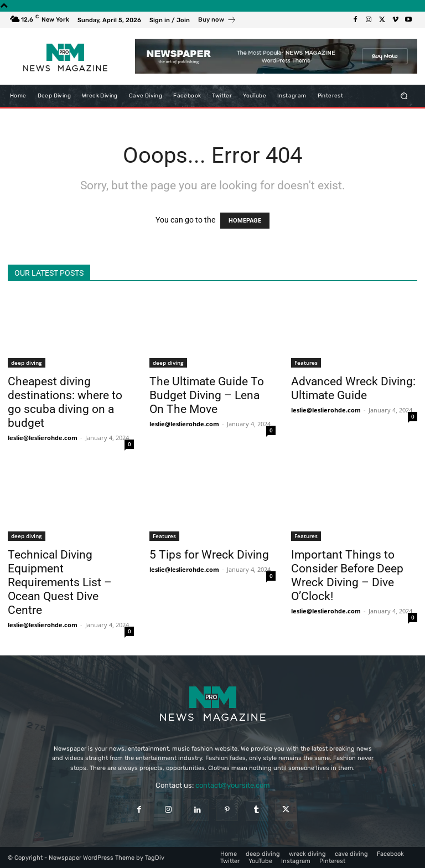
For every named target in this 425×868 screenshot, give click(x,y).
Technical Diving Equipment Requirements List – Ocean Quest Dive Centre (60, 582)
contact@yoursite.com (233, 785)
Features (306, 363)
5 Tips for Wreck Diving (209, 555)
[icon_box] (217, 21)
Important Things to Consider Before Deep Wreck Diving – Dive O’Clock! (347, 575)
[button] (404, 95)
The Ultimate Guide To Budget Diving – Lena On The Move (207, 395)
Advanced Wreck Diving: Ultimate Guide (353, 388)
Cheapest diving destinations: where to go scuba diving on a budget (65, 402)
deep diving (27, 363)
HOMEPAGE (245, 221)
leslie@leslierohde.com (43, 438)
